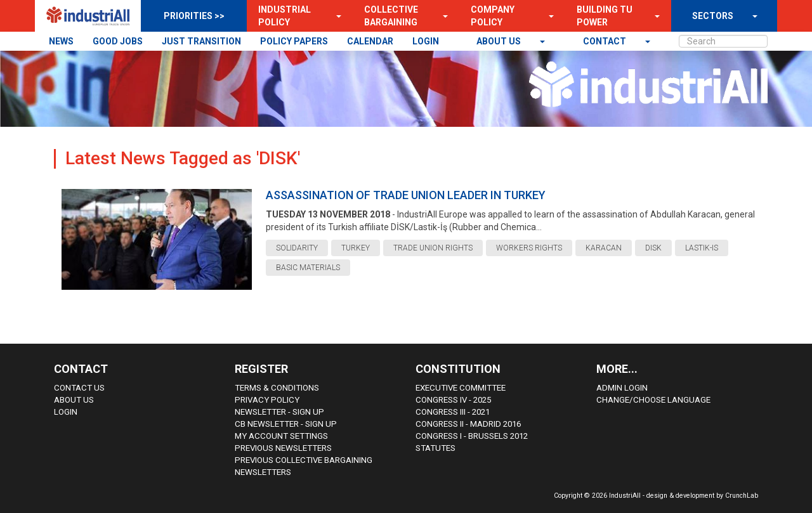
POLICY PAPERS (294, 41)
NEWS (61, 41)
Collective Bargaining (391, 16)
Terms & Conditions (277, 388)
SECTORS (713, 16)
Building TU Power (605, 16)
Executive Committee (461, 388)
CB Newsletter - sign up (286, 424)
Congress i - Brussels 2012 (472, 436)
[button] (335, 16)
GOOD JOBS (118, 41)
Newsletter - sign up (279, 412)
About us (500, 41)
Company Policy (493, 16)
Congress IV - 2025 (453, 400)
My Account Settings (281, 436)
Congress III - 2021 (453, 412)
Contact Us (79, 388)
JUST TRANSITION (201, 41)
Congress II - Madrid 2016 (468, 424)
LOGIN (426, 41)
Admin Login (622, 388)
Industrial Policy (285, 16)
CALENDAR (370, 41)
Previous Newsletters (283, 448)
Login (66, 412)
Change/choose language (653, 400)
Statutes (435, 448)
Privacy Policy (267, 400)
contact (606, 41)
